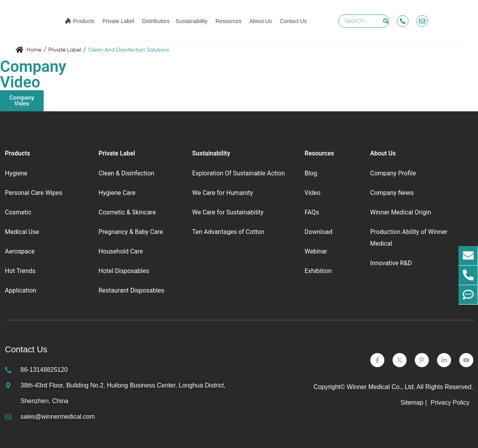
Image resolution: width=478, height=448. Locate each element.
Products (84, 21)
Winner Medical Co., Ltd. (381, 387)
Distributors (156, 21)
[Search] (386, 21)
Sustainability (192, 21)
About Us (261, 21)
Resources (228, 21)
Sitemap (412, 402)
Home (34, 50)
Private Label (118, 21)
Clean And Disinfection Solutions (129, 50)
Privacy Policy (451, 402)
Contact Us (293, 21)
